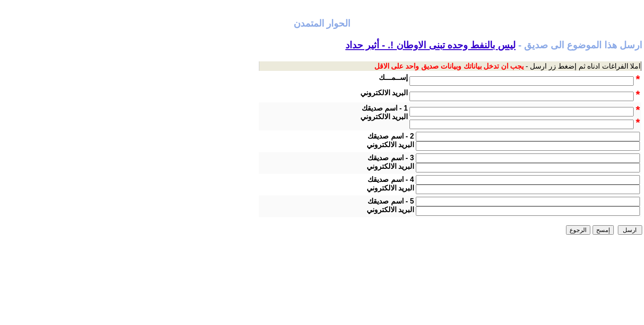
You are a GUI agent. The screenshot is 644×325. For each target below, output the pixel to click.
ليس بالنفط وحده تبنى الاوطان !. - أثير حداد (431, 45)
